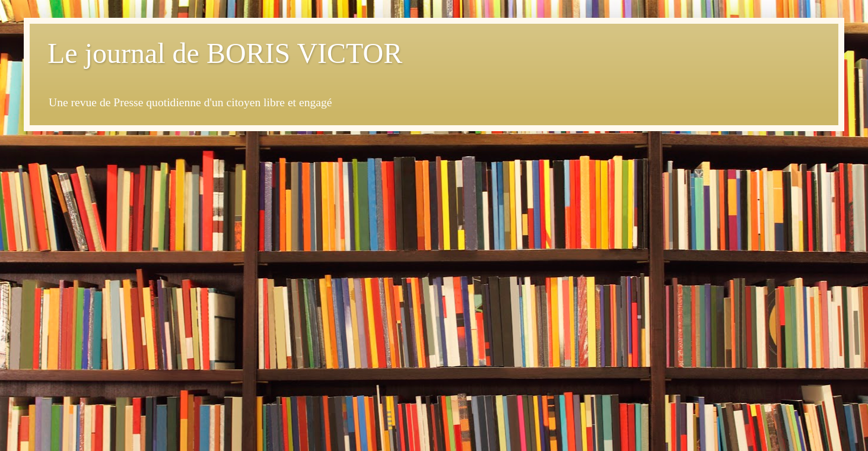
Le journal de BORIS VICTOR (225, 53)
